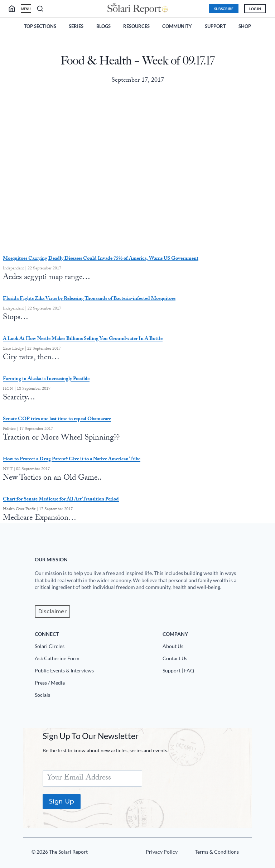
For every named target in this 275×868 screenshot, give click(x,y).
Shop (245, 26)
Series (76, 26)
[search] (15, 9)
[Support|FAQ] (205, 672)
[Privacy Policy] (161, 853)
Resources (136, 26)
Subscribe (223, 9)
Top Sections (40, 26)
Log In (254, 9)
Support (215, 26)
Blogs (103, 26)
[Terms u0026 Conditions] (216, 853)
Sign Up (62, 801)
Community (177, 26)
